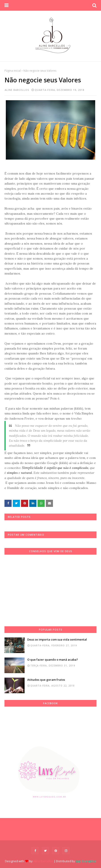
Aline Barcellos (17, 90)
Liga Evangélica (86, 861)
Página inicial (13, 71)
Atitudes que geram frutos (46, 680)
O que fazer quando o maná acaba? (53, 660)
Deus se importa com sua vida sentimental (57, 639)
